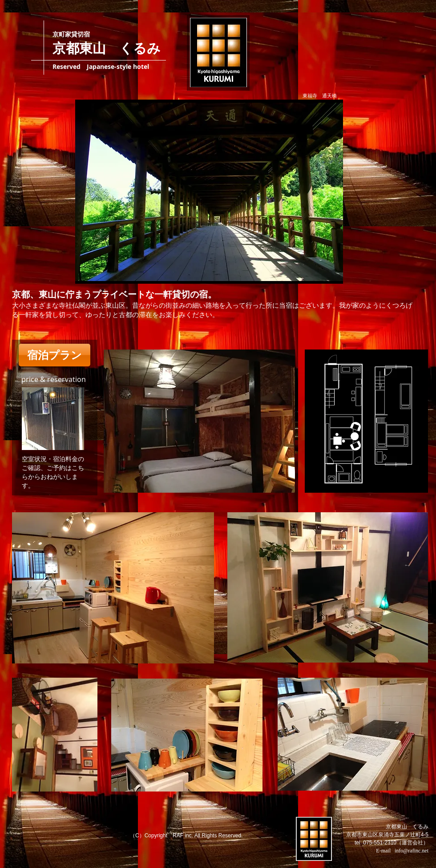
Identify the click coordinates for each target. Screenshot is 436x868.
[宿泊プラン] (54, 355)
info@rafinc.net (412, 851)
